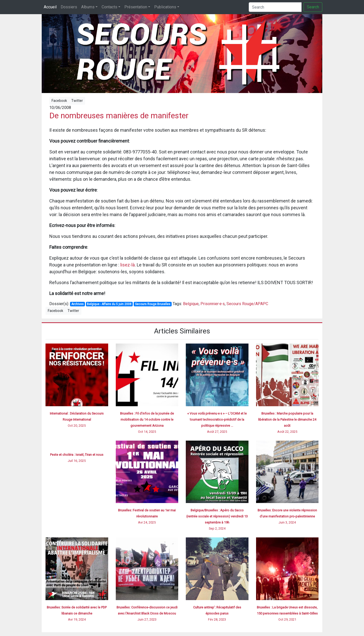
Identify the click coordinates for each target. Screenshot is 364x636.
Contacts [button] (109, 7)
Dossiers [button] (69, 7)
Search (313, 7)
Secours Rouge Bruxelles (153, 304)
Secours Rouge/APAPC (247, 304)
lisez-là (128, 265)
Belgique (191, 304)
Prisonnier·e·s (213, 304)
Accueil (50, 7)
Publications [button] (165, 7)
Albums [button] (88, 7)
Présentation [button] (136, 7)
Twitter (77, 101)
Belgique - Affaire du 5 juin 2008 (109, 304)
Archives (77, 304)
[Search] (275, 7)
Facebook (59, 101)
